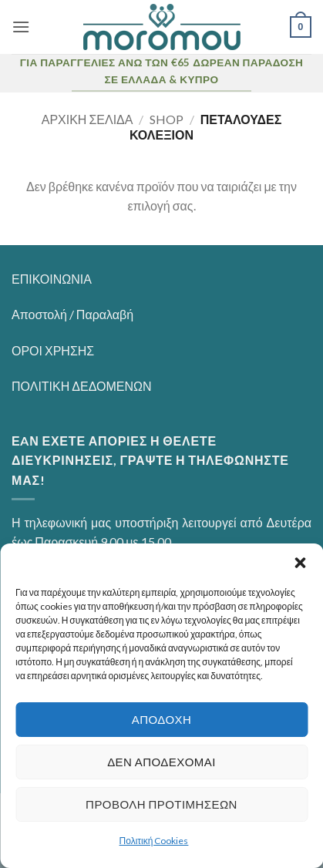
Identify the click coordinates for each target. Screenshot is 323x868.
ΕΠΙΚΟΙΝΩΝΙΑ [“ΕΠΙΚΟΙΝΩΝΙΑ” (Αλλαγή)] (52, 279)
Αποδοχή (162, 719)
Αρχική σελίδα (87, 119)
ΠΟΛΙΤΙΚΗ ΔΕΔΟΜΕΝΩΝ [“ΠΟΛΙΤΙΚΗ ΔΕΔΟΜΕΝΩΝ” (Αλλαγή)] (82, 386)
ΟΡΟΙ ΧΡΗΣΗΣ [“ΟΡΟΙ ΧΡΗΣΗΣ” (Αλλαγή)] (53, 350)
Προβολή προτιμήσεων (161, 804)
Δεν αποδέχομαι (161, 762)
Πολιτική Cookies (154, 841)
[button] (300, 563)
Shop (167, 119)
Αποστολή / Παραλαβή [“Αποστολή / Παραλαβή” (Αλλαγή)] (72, 314)
